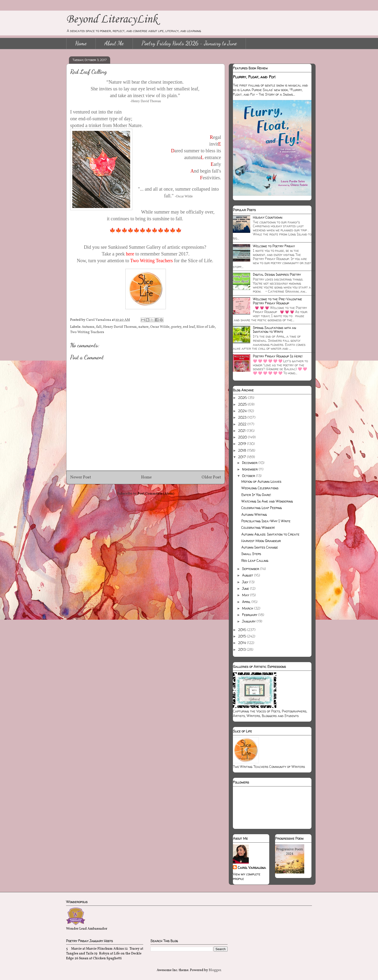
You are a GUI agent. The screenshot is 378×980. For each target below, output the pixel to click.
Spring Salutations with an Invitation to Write (274, 330)
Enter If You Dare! (256, 495)
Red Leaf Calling (255, 560)
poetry (176, 327)
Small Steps (251, 554)
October (249, 476)
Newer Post (81, 477)
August (248, 575)
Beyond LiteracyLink (112, 19)
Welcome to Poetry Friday (274, 246)
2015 (243, 636)
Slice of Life (206, 327)
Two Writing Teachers (87, 332)
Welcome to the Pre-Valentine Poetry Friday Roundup (277, 301)
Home (81, 43)
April (247, 602)
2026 (243, 398)
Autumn (88, 327)
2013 (242, 649)
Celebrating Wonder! (258, 527)
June (246, 588)
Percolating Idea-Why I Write (266, 521)
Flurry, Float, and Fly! (254, 77)
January (249, 621)
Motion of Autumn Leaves (261, 481)
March (248, 608)
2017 (243, 457)
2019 (243, 444)
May (246, 595)
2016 (243, 630)
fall (99, 327)
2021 (242, 431)
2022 (243, 424)
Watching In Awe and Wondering (267, 501)
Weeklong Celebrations (260, 488)
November (250, 469)
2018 (243, 450)
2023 (243, 417)
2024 (243, 411)
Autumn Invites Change (260, 547)
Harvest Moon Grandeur (261, 541)
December (250, 463)
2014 (243, 643)
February (250, 615)
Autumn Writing (254, 514)
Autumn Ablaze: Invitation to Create (270, 534)
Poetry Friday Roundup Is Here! (278, 356)
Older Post (211, 477)
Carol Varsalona (252, 868)
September (251, 569)
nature (143, 327)
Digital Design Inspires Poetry (277, 274)
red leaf (189, 327)
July (246, 582)
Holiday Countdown (268, 217)
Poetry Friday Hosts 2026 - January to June (189, 43)
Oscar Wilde (160, 327)
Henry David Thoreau (120, 327)
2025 (243, 404)
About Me (114, 43)
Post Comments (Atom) (156, 494)
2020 (243, 437)
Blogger (215, 970)
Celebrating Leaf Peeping (262, 508)
